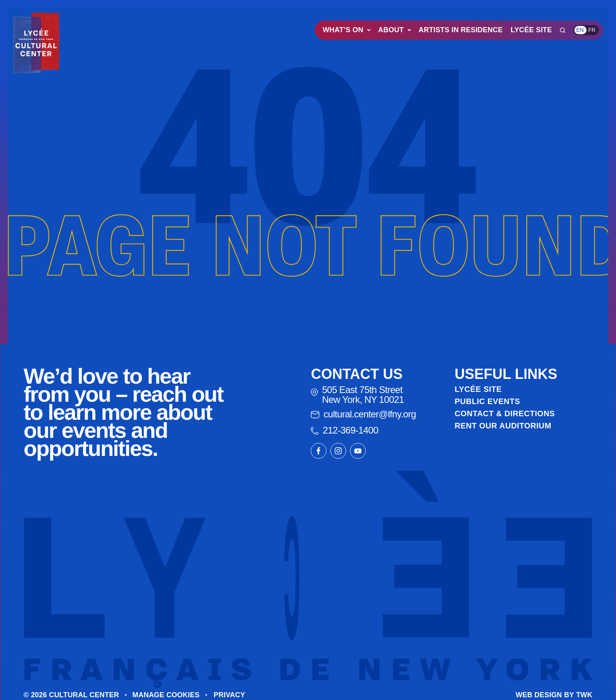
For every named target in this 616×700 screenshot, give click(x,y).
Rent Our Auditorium (503, 426)
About (395, 30)
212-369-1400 (344, 430)
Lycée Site (531, 30)
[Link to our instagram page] (338, 451)
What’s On (346, 30)
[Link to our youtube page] (358, 451)
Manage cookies (166, 695)
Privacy (229, 695)
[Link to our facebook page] (319, 451)
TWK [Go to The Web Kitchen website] (584, 695)
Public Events (487, 401)
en (580, 30)
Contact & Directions (505, 413)
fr (592, 30)
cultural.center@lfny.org (363, 414)
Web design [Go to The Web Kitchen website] (539, 695)
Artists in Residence (461, 30)
